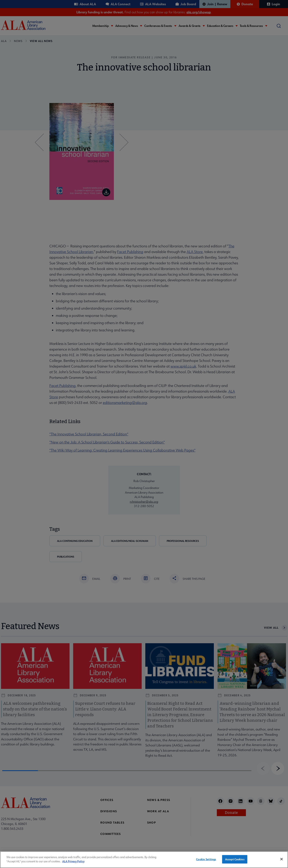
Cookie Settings (206, 863)
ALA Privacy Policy (73, 865)
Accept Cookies (235, 863)
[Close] (282, 863)
